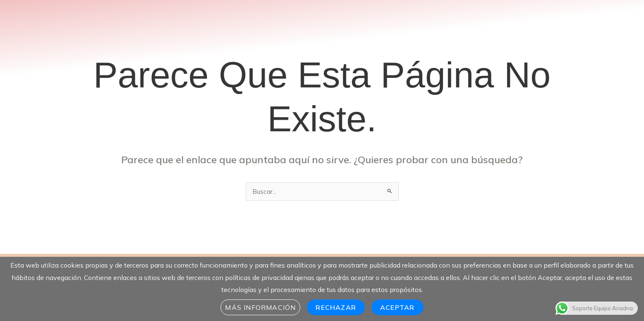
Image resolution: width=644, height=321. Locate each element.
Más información (260, 307)
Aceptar (397, 307)
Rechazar (336, 307)
